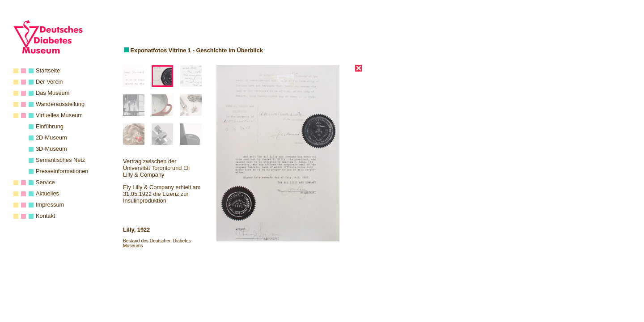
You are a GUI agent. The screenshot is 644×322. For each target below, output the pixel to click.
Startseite (48, 70)
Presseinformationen (62, 171)
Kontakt (45, 216)
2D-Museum (51, 138)
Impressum (50, 205)
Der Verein (49, 82)
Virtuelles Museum (59, 115)
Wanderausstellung (60, 104)
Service (45, 182)
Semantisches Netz (60, 160)
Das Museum (53, 93)
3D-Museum (51, 149)
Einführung (50, 126)
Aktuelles (47, 193)
